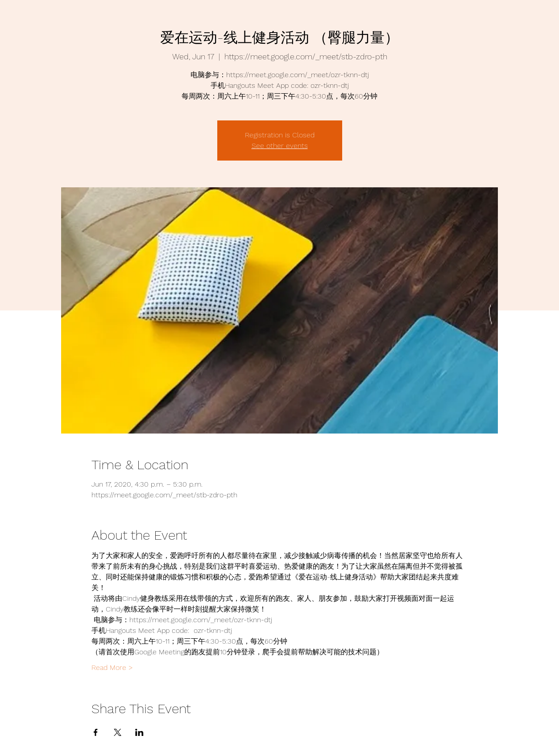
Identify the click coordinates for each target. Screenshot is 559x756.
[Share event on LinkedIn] (139, 732)
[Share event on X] (118, 732)
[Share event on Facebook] (96, 732)
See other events (280, 146)
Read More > (112, 667)
